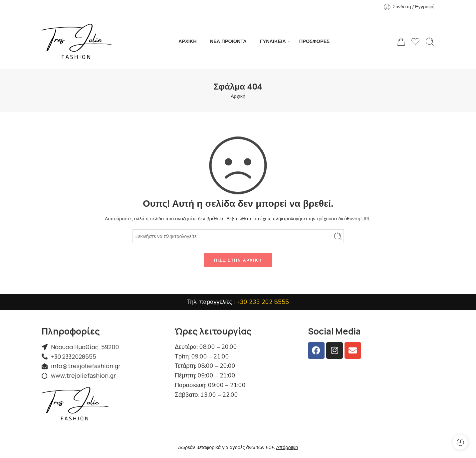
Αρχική (238, 96)
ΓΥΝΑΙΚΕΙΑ (273, 41)
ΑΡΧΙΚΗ (188, 41)
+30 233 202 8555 (263, 302)
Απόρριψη (287, 447)
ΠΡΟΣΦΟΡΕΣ (314, 41)
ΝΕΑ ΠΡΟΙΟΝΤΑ (228, 41)
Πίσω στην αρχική (238, 260)
